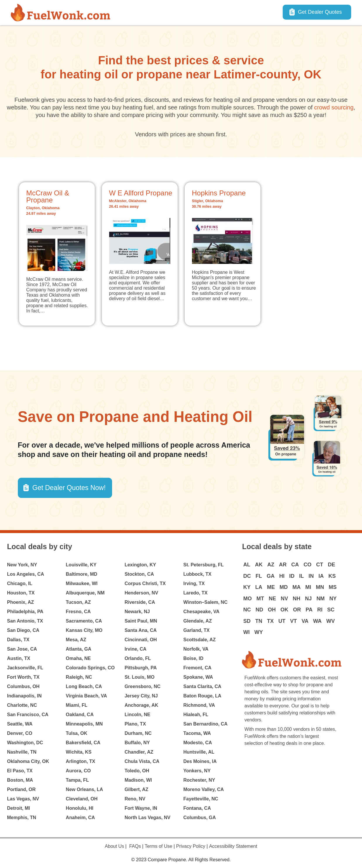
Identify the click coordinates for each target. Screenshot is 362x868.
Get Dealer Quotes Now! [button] (69, 488)
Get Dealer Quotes (320, 12)
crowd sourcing (334, 107)
